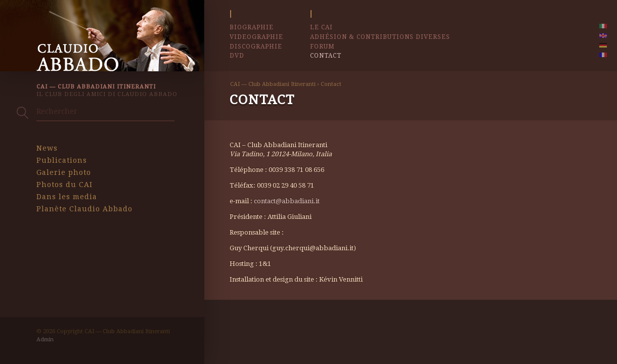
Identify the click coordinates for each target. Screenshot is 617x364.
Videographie (256, 37)
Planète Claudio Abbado (84, 209)
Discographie (256, 47)
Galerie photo (64, 172)
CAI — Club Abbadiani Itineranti (273, 84)
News (47, 148)
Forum (322, 47)
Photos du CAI (64, 185)
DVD (237, 56)
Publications (62, 160)
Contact (326, 56)
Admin (45, 339)
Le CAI (321, 27)
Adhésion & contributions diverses (380, 37)
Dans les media (67, 197)
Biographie (252, 27)
